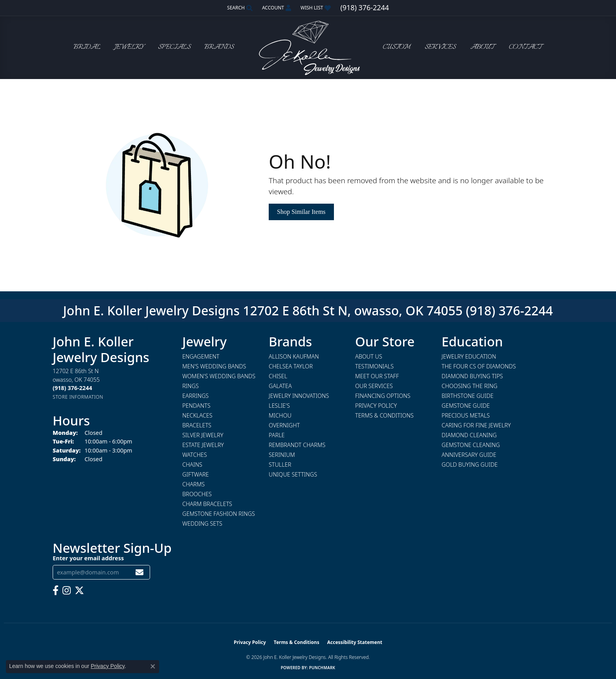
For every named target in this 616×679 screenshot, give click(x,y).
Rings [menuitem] (191, 386)
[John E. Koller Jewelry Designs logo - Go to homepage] (308, 47)
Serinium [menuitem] (282, 455)
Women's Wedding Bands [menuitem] (219, 376)
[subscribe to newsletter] (139, 572)
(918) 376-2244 (510, 310)
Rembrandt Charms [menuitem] (297, 445)
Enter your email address (88, 558)
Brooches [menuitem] (197, 494)
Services (440, 47)
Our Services (374, 386)
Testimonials (374, 366)
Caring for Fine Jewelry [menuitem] (476, 425)
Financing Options (383, 396)
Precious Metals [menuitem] (466, 415)
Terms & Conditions (384, 415)
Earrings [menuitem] (195, 396)
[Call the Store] (72, 388)
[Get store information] (78, 397)
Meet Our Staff (377, 376)
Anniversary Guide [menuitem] (469, 455)
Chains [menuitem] (192, 465)
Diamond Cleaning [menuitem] (469, 435)
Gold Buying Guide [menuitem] (470, 465)
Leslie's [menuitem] (279, 406)
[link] (364, 8)
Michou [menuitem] (280, 415)
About (482, 47)
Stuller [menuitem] (280, 465)
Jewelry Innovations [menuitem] (299, 396)
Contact (525, 47)
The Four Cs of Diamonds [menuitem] (479, 366)
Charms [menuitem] (193, 484)
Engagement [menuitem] (201, 356)
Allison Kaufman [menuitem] (294, 356)
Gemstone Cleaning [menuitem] (471, 445)
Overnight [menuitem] (284, 425)
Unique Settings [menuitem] (293, 474)
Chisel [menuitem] (278, 376)
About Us (369, 356)
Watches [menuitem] (195, 455)
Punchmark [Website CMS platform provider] (322, 668)
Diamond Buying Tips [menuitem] (472, 376)
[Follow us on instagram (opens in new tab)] (67, 591)
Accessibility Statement (355, 642)
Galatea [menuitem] (280, 386)
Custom (396, 47)
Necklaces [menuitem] (197, 415)
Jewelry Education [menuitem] (469, 356)
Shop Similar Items (301, 212)
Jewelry (129, 47)
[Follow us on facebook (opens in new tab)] (56, 591)
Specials (174, 47)
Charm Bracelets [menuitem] (207, 504)
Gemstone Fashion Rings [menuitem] (219, 514)
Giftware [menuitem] (195, 474)
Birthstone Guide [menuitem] (467, 396)
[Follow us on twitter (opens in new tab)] (79, 591)
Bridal (87, 47)
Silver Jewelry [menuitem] (203, 435)
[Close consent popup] (153, 666)
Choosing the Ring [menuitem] (469, 386)
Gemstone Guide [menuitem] (466, 406)
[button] (239, 8)
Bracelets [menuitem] (197, 425)
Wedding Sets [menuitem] (202, 524)
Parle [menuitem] (277, 435)
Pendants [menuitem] (196, 406)
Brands (219, 47)
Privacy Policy (376, 406)
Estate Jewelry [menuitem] (203, 445)
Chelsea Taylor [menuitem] (291, 366)
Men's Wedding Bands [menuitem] (214, 366)
